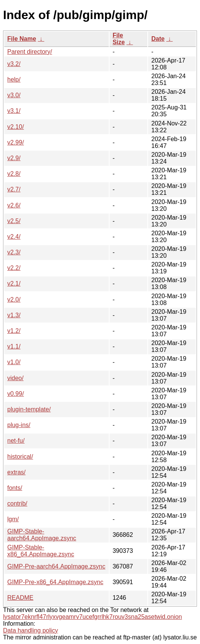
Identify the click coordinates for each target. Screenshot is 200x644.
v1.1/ (14, 346)
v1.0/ (14, 362)
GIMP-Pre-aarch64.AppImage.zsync (56, 566)
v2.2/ (14, 268)
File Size (119, 39)
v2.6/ (14, 205)
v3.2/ (14, 64)
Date (158, 39)
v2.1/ (14, 283)
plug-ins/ (19, 425)
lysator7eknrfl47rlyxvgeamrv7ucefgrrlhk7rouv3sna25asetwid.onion (93, 617)
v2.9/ (14, 158)
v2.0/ (14, 300)
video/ (15, 378)
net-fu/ (16, 441)
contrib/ (17, 503)
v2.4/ (14, 237)
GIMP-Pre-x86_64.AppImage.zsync (55, 582)
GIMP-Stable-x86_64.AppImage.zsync (41, 551)
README (20, 598)
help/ (14, 79)
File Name (22, 39)
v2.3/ (14, 252)
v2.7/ (14, 189)
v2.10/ (16, 127)
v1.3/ (14, 315)
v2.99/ (16, 142)
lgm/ (13, 519)
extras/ (16, 472)
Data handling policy (31, 630)
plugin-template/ (29, 409)
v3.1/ (14, 111)
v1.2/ (14, 331)
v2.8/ (14, 174)
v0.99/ (16, 394)
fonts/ (15, 488)
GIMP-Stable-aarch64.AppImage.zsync (42, 535)
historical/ (20, 457)
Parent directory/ (30, 52)
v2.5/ (14, 221)
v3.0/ (14, 95)
